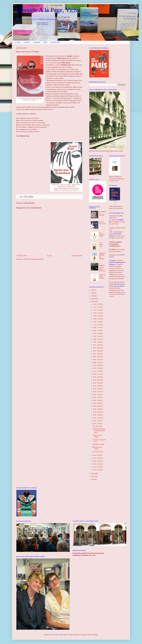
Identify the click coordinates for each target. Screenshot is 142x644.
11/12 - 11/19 (97, 325)
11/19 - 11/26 (97, 322)
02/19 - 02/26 (97, 455)
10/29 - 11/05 (97, 330)
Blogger (95, 635)
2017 (93, 302)
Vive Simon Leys (101, 245)
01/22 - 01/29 (97, 467)
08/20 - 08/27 (97, 357)
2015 (93, 476)
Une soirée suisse (98, 426)
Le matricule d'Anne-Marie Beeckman (102, 267)
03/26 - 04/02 (97, 412)
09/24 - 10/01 (97, 345)
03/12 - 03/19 (97, 418)
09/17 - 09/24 (97, 348)
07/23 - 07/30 (97, 368)
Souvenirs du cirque (98, 444)
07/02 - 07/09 (97, 377)
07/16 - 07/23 (97, 371)
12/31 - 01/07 (97, 304)
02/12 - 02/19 (97, 458)
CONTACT (27, 42)
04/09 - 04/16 (97, 406)
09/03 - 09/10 (97, 351)
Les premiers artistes (102, 234)
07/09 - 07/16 (97, 374)
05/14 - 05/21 (97, 392)
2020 (93, 293)
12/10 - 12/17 (97, 313)
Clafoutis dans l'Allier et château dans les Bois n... (99, 431)
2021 (93, 290)
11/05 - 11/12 (97, 328)
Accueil (49, 256)
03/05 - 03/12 (97, 421)
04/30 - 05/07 (97, 397)
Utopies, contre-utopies (97, 436)
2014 (93, 479)
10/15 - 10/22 (97, 336)
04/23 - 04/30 (97, 400)
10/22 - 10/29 (97, 333)
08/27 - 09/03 (97, 354)
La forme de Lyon (98, 452)
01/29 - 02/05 (97, 464)
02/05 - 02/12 (97, 461)
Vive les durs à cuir (102, 223)
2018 (93, 299)
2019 (93, 296)
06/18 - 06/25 (97, 383)
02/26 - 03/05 (97, 424)
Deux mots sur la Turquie (97, 448)
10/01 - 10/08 (97, 342)
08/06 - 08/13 (97, 363)
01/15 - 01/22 (97, 470)
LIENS (45, 42)
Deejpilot (83, 635)
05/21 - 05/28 (97, 389)
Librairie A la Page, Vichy (48, 10)
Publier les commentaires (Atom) (34, 259)
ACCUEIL (18, 42)
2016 (93, 474)
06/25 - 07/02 (97, 380)
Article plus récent (22, 256)
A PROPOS (37, 42)
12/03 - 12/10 (97, 316)
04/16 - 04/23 (97, 403)
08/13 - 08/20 (97, 360)
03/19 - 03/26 (97, 415)
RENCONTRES (55, 42)
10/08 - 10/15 (97, 339)
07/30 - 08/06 (97, 365)
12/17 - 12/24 (97, 310)
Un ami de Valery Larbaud (102, 276)
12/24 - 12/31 (97, 307)
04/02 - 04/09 (97, 409)
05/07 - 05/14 (97, 395)
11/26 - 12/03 (97, 319)
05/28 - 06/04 (97, 386)
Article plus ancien (77, 256)
